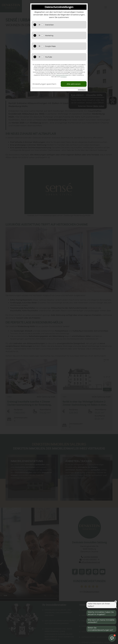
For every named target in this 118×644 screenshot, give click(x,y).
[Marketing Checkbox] (42, 35)
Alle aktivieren (74, 84)
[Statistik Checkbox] (42, 25)
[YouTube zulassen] (64, 57)
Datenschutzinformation (62, 75)
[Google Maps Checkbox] (42, 46)
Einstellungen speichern (44, 84)
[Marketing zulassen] (64, 35)
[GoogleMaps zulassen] (64, 46)
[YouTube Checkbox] (42, 57)
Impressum (64, 77)
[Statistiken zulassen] (64, 25)
